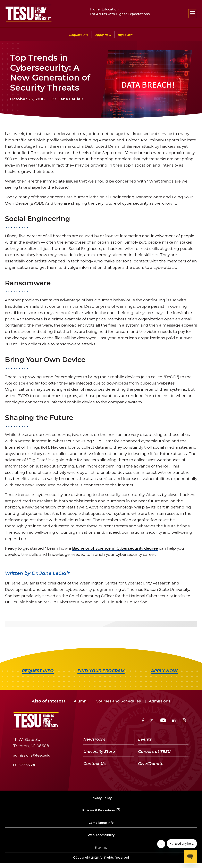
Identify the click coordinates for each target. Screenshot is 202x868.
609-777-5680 (25, 765)
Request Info (79, 35)
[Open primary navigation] (193, 14)
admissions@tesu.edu (32, 755)
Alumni (81, 701)
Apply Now (103, 35)
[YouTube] (163, 721)
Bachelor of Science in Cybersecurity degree (115, 548)
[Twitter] (152, 721)
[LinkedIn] (174, 721)
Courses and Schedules (118, 701)
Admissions (160, 701)
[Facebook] (143, 721)
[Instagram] (184, 721)
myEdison (125, 35)
